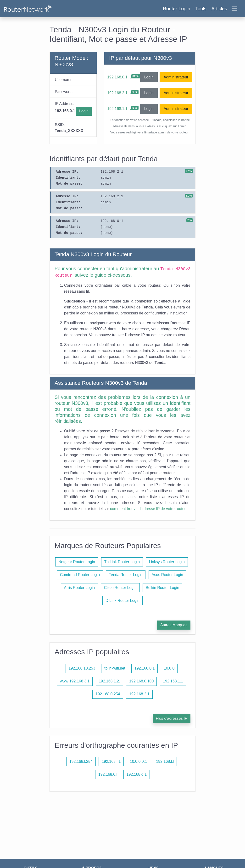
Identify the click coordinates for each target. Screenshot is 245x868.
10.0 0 (169, 668)
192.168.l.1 (111, 761)
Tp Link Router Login (122, 562)
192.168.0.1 (117, 77)
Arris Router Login (79, 588)
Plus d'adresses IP (172, 718)
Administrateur (176, 77)
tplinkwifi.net (115, 668)
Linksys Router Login (167, 562)
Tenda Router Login (126, 575)
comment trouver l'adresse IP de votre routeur (149, 509)
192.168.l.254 (81, 761)
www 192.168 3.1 (75, 681)
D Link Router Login (122, 601)
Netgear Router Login (77, 562)
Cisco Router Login (120, 588)
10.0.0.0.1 (138, 761)
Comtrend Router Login (80, 575)
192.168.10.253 (82, 668)
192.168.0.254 (108, 694)
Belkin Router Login (162, 588)
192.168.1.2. (109, 681)
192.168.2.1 (117, 93)
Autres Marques (174, 625)
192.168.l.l (165, 761)
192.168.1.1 (117, 109)
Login (84, 111)
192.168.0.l (108, 774)
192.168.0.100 (141, 681)
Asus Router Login (167, 575)
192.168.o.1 (137, 774)
